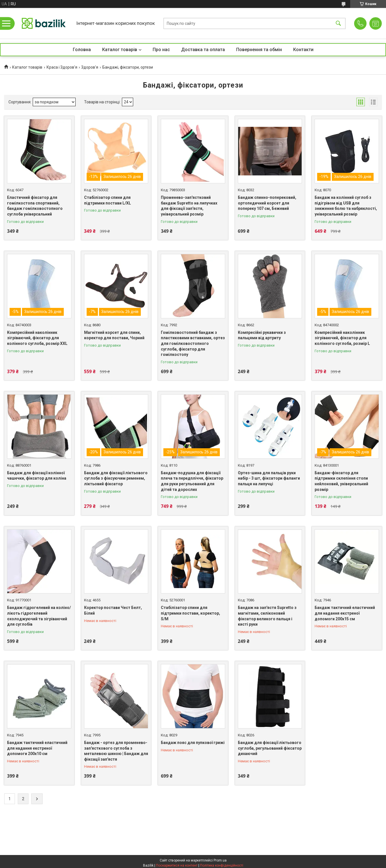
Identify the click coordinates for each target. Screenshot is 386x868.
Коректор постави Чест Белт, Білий (113, 610)
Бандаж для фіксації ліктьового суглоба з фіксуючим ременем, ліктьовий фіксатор (116, 478)
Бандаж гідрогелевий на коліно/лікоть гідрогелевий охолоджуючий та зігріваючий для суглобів (39, 616)
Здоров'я (90, 67)
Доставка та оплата (203, 50)
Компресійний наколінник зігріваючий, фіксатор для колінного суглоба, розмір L (342, 338)
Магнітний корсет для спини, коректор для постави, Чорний (114, 335)
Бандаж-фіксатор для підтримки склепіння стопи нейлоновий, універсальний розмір (341, 481)
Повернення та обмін (259, 50)
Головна (82, 50)
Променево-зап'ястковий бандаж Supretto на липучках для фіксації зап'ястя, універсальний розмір (189, 206)
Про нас (161, 50)
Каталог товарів (120, 50)
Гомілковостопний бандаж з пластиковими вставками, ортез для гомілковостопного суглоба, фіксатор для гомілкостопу (193, 343)
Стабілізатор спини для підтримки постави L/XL (108, 200)
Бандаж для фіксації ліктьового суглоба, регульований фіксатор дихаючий (270, 748)
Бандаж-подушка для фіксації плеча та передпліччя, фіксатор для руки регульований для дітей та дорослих (192, 481)
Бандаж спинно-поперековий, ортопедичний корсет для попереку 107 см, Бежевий (267, 203)
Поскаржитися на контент (177, 865)
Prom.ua (220, 860)
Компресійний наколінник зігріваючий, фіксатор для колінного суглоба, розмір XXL (37, 338)
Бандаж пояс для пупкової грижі (193, 743)
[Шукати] (338, 23)
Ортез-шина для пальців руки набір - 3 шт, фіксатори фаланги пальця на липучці (269, 478)
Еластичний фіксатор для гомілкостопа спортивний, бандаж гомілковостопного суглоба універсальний (35, 206)
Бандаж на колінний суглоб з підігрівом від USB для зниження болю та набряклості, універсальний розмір (346, 206)
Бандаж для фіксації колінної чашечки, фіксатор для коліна (37, 476)
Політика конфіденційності (222, 865)
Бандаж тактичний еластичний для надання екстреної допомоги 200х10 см (37, 748)
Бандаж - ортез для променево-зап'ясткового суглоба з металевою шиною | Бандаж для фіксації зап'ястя (116, 751)
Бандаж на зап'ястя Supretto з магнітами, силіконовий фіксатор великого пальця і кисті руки (267, 616)
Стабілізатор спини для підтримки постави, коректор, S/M (190, 613)
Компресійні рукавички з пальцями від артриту (262, 335)
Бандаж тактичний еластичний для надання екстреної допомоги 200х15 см (345, 613)
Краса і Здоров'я (62, 67)
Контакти (303, 50)
